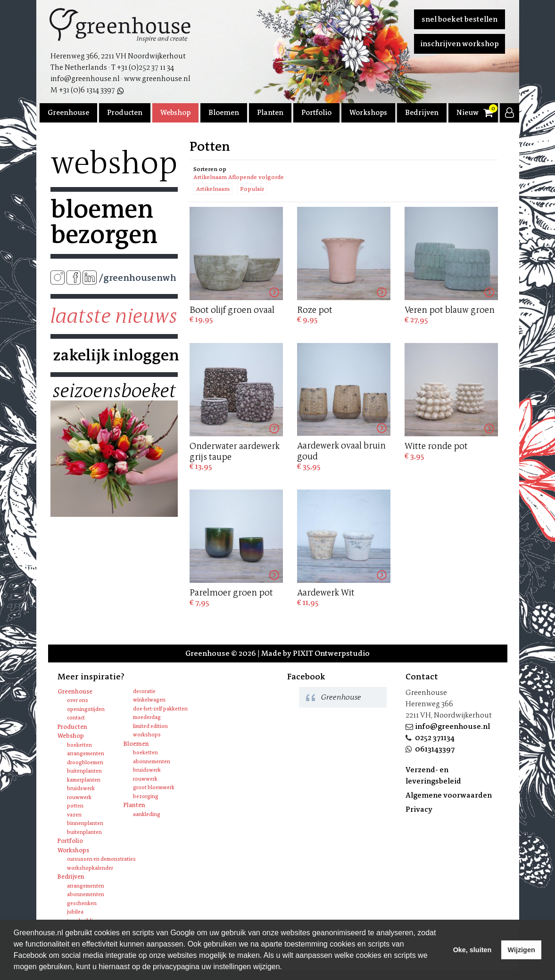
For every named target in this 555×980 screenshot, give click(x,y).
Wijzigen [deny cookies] (521, 950)
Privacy (419, 809)
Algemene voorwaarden (449, 795)
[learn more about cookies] (285, 968)
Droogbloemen (85, 763)
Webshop (175, 113)
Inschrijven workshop (460, 44)
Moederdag (147, 717)
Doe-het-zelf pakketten (160, 709)
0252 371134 (435, 738)
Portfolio (316, 113)
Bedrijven (422, 113)
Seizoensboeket (114, 391)
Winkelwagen (149, 700)
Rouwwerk (79, 797)
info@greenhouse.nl (452, 726)
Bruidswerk (81, 788)
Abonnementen (152, 762)
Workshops (368, 113)
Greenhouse (68, 113)
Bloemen (224, 113)
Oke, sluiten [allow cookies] (472, 950)
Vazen (74, 815)
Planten (270, 113)
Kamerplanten (84, 780)
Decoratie (144, 691)
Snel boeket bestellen (460, 19)
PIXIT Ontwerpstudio (331, 653)
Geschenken (82, 903)
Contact (76, 718)
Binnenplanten (85, 823)
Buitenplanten (84, 771)
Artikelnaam (213, 189)
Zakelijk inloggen (114, 355)
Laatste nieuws (114, 316)
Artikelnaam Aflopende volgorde (239, 177)
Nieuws (469, 113)
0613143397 (435, 749)
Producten (125, 113)
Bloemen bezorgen (104, 222)
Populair (252, 189)
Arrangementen (86, 754)
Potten (75, 806)
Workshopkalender (90, 868)
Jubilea (75, 912)
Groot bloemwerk (154, 788)
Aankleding (147, 814)
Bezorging (146, 796)
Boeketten (79, 745)
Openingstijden (86, 709)
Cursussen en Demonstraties (101, 859)
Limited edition (150, 726)
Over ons (78, 700)
